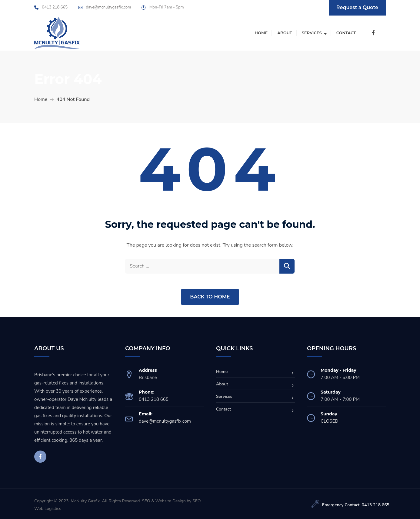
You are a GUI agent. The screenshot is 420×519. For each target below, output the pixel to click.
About (285, 33)
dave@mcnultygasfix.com (108, 7)
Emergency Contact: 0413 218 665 (356, 505)
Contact (346, 33)
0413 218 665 (55, 7)
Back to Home (210, 297)
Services (312, 33)
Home (261, 33)
